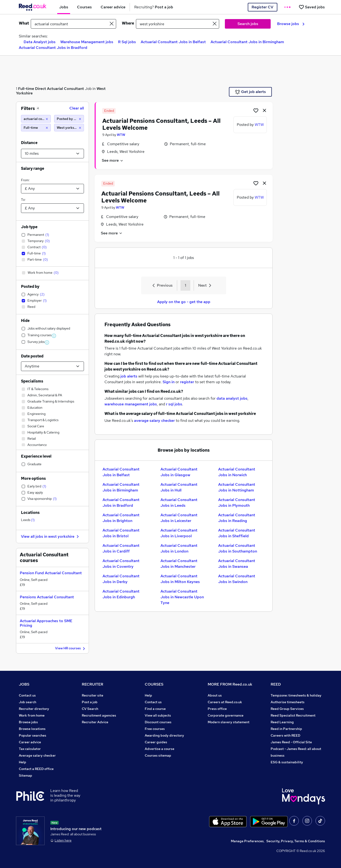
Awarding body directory (164, 735)
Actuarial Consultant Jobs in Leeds (179, 503)
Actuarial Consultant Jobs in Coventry (121, 564)
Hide (25, 321)
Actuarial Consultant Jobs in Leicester (179, 518)
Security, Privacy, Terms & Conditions (296, 841)
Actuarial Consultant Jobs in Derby (121, 579)
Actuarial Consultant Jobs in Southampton (238, 548)
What (24, 23)
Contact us (27, 695)
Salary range (33, 168)
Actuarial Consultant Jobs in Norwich (237, 472)
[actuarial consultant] (36, 119)
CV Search (90, 709)
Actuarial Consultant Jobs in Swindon (237, 579)
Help (23, 762)
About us (215, 695)
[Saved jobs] (312, 7)
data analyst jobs (232, 398)
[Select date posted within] (52, 366)
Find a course (155, 709)
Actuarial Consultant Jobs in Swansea (237, 564)
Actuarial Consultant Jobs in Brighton (121, 518)
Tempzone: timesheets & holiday (296, 695)
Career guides (156, 742)
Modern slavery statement (229, 722)
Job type (29, 227)
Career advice (30, 742)
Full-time (26, 89)
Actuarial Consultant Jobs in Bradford (53, 48)
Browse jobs (291, 24)
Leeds (28, 520)
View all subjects (158, 715)
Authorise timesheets (288, 702)
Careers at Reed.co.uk (225, 702)
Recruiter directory (34, 709)
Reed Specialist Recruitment (293, 715)
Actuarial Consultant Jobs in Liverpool (179, 533)
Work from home (32, 715)
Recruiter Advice (95, 722)
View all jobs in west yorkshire (51, 536)
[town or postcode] (178, 24)
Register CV (262, 7)
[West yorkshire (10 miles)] (69, 128)
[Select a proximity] (52, 154)
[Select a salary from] (52, 189)
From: (25, 180)
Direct (41, 89)
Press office (217, 709)
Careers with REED (285, 735)
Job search (28, 702)
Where (128, 23)
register (187, 382)
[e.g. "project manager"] (73, 24)
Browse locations (32, 729)
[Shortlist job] (256, 110)
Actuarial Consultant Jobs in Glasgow (179, 472)
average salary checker (154, 421)
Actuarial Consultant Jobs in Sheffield (237, 533)
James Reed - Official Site (291, 742)
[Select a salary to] (52, 208)
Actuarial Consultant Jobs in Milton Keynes (180, 579)
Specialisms (32, 381)
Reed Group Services (287, 709)
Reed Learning (282, 722)
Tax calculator (30, 749)
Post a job (90, 702)
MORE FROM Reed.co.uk (230, 684)
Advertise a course (160, 749)
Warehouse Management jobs (87, 42)
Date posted (32, 356)
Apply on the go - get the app (184, 302)
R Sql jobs (127, 42)
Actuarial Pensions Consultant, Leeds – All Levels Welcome (161, 124)
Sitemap (26, 775)
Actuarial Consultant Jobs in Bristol (121, 533)
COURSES (154, 684)
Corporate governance (226, 715)
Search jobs (248, 24)
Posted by (30, 287)
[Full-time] (36, 128)
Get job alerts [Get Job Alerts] (251, 92)
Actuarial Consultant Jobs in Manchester (179, 564)
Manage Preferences (247, 841)
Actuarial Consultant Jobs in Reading (237, 518)
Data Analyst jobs (40, 42)
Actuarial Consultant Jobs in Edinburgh (121, 594)
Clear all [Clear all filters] (77, 108)
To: (23, 200)
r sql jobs (174, 404)
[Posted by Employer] (69, 119)
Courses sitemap (158, 755)
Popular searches (33, 735)
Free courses (155, 729)
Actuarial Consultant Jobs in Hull (179, 487)
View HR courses (71, 648)
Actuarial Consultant (65, 89)
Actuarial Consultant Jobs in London (179, 548)
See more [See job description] (113, 160)
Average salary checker (37, 755)
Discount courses (158, 722)
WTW (121, 135)
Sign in (169, 382)
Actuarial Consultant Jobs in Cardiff (121, 548)
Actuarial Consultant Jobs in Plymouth (237, 503)
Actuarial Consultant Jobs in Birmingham (247, 42)
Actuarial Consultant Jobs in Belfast (173, 42)
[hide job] (264, 110)
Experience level (36, 456)
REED (276, 684)
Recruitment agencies (99, 715)
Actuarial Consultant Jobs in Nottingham (237, 487)
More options (33, 478)
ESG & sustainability (287, 762)
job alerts (129, 376)
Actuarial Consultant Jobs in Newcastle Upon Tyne (182, 597)
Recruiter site (93, 695)
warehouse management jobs (131, 404)
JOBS (24, 684)
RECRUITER (93, 684)
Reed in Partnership (286, 729)
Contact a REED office (36, 769)
